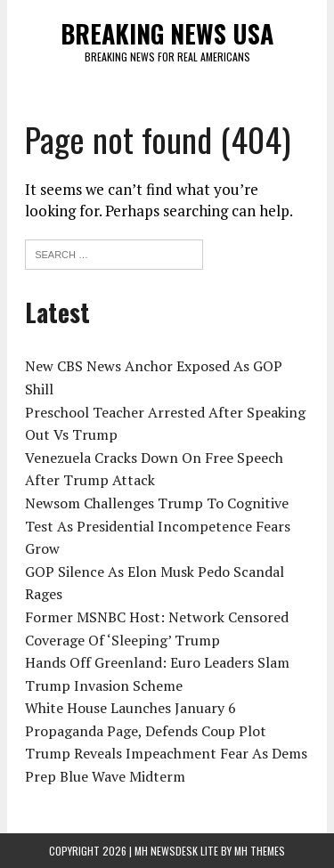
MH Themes (260, 851)
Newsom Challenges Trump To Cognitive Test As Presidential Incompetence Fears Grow (158, 526)
